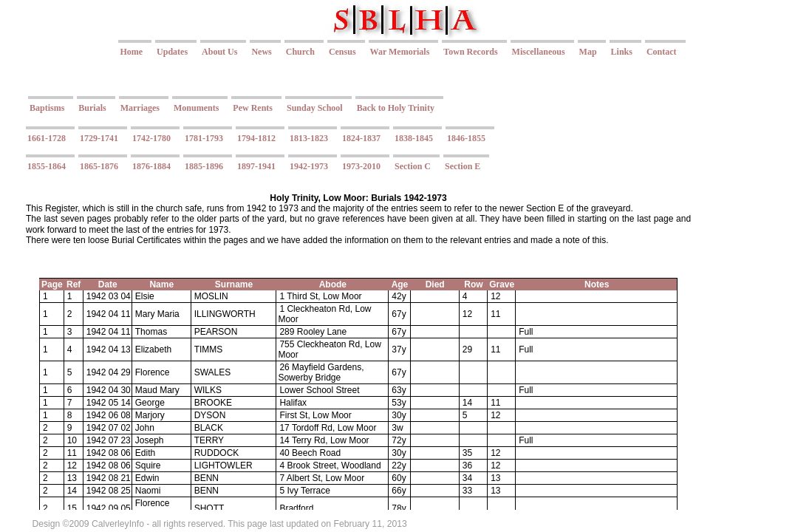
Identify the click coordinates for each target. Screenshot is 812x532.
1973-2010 (361, 166)
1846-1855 (466, 138)
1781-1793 (204, 138)
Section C (413, 166)
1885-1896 (204, 166)
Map (588, 52)
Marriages (140, 108)
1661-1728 (47, 138)
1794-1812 (256, 138)
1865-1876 (99, 166)
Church (300, 52)
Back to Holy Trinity (396, 108)
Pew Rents (253, 108)
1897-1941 (256, 166)
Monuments (196, 108)
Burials (92, 108)
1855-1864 (47, 166)
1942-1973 (309, 166)
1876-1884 (151, 166)
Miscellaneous (539, 52)
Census (342, 52)
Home (131, 52)
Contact (662, 52)
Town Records (470, 52)
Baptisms (47, 108)
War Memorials (400, 52)
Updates (172, 52)
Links (622, 52)
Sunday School (315, 108)
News (261, 52)
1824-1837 (361, 138)
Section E (463, 166)
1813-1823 (309, 138)
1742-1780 (151, 138)
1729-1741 (99, 138)
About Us (219, 52)
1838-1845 (414, 138)
